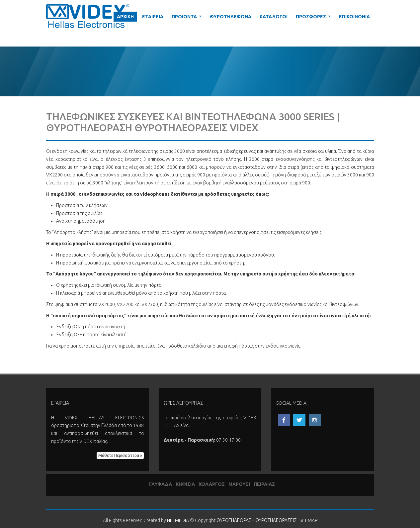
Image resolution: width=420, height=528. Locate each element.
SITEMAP (308, 520)
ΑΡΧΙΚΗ (125, 17)
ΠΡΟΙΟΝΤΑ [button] (188, 18)
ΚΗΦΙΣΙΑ (185, 484)
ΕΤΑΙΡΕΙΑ (153, 17)
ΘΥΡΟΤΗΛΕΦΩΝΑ (231, 17)
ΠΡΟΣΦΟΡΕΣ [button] (315, 18)
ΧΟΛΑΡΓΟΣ (212, 484)
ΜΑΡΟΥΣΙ (239, 484)
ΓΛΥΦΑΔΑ (161, 484)
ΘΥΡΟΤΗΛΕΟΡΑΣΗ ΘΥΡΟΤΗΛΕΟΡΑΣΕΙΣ (256, 520)
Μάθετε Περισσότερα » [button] (120, 455)
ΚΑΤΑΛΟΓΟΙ (274, 17)
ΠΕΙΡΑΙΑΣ (264, 484)
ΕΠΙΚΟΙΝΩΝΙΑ (354, 17)
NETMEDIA (178, 520)
